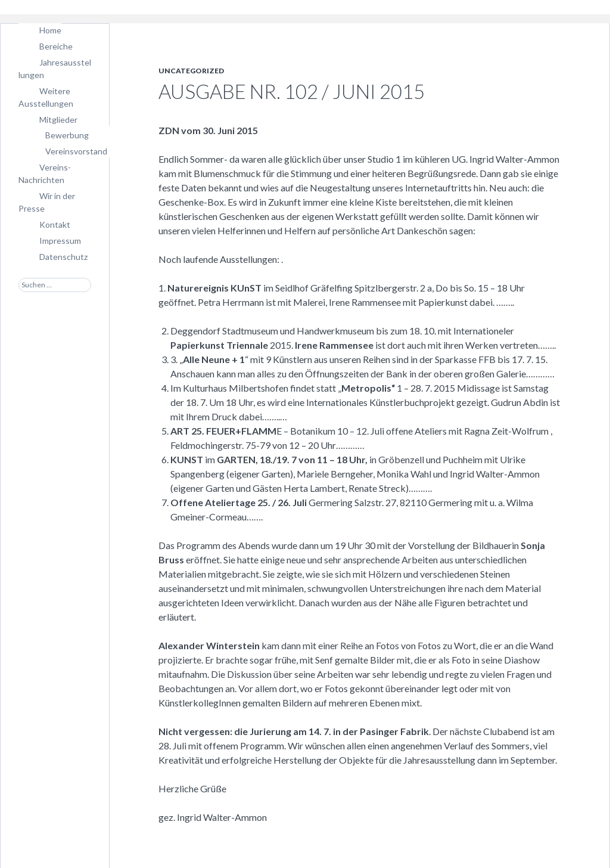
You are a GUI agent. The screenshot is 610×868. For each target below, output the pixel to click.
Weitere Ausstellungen (46, 97)
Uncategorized (191, 71)
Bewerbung (67, 135)
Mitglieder (58, 120)
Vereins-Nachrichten (45, 173)
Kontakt (55, 224)
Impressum (60, 241)
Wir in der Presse (47, 202)
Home (50, 30)
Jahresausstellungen (55, 69)
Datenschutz (63, 257)
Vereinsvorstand (76, 151)
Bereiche (56, 46)
